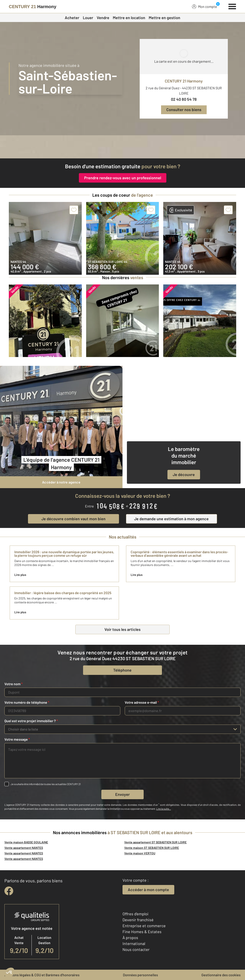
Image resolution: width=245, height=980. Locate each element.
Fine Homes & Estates (142, 932)
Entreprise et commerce (144, 926)
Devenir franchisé (138, 920)
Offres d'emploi (135, 914)
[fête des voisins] (122, 147)
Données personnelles (140, 975)
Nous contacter (136, 949)
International (134, 943)
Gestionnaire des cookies (221, 975)
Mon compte (204, 6)
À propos (130, 938)
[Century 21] (33, 7)
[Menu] (232, 6)
